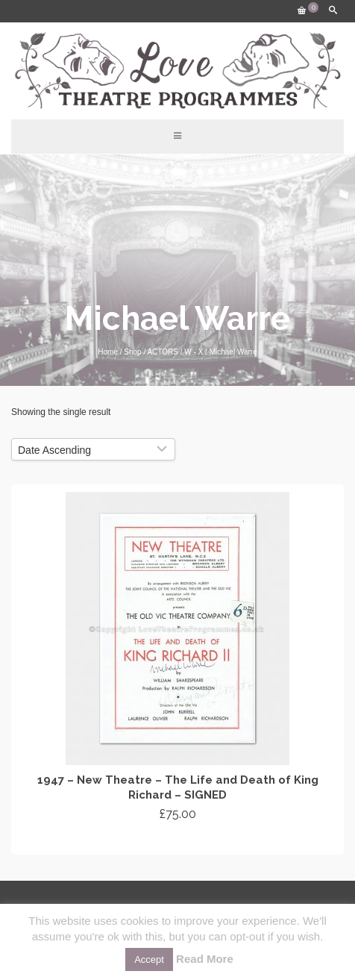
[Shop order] (93, 449)
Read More (205, 959)
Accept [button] (149, 959)
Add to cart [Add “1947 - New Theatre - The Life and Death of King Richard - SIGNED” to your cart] (178, 841)
